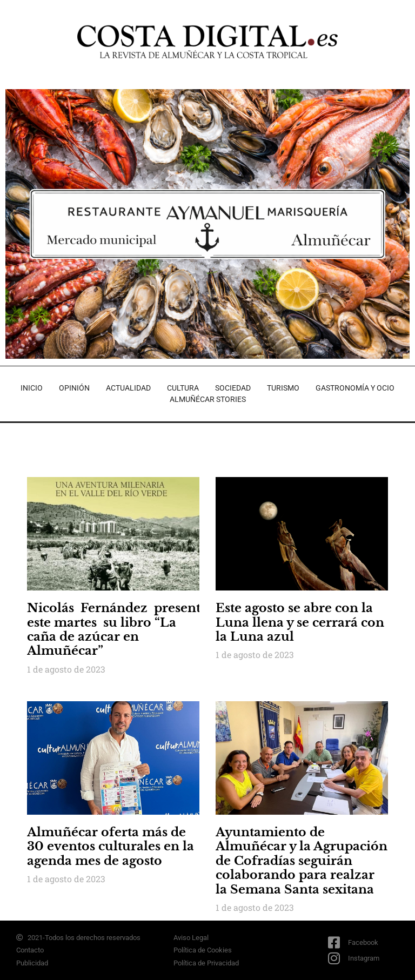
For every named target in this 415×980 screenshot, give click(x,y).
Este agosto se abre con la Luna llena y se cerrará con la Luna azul (300, 622)
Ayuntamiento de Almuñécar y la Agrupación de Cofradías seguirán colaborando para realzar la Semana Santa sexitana (302, 861)
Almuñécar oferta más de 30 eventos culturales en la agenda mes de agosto (111, 847)
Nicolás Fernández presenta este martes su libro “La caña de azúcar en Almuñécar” (117, 629)
